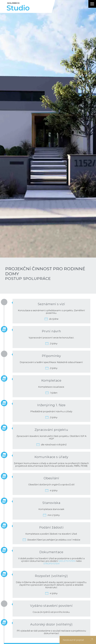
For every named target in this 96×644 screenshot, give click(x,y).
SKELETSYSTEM (67, 561)
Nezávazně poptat (78, 640)
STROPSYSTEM (51, 564)
